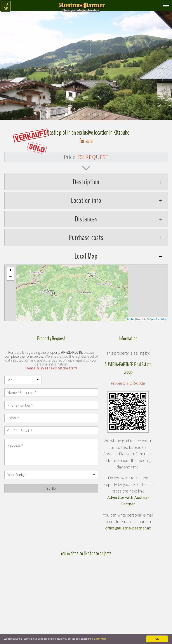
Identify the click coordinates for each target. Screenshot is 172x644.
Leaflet (131, 319)
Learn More (100, 639)
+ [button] (10, 271)
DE (6, 9)
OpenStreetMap (158, 319)
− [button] (10, 277)
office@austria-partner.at (128, 528)
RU (6, 4)
